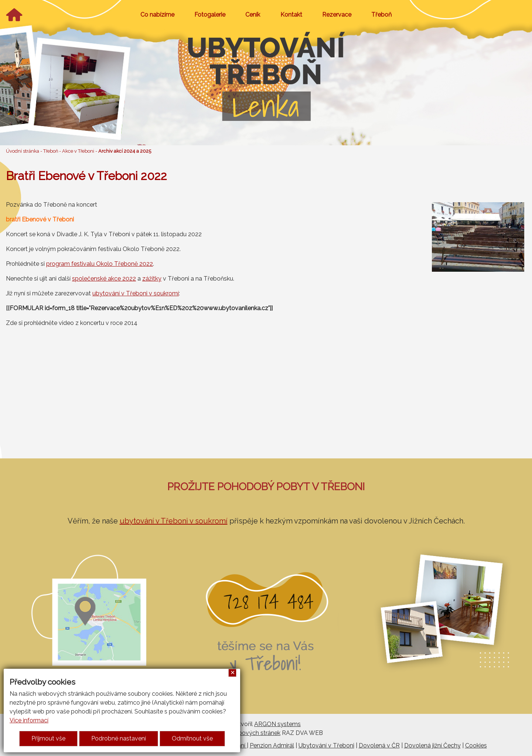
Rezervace (337, 15)
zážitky (152, 279)
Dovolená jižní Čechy (432, 745)
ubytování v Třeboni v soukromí (136, 293)
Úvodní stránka (23, 151)
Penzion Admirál (272, 745)
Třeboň (381, 15)
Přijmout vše (48, 738)
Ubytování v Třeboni (326, 745)
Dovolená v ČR (379, 745)
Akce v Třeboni (78, 151)
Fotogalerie (210, 15)
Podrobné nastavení (119, 738)
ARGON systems (277, 724)
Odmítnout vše (192, 738)
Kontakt (291, 15)
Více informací (29, 720)
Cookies (476, 745)
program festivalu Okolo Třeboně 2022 (100, 264)
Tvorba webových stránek (245, 733)
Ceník (253, 15)
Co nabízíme (157, 15)
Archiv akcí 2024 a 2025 (125, 151)
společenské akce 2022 (104, 279)
